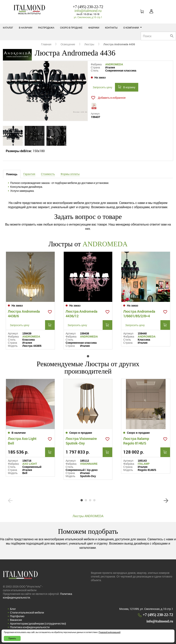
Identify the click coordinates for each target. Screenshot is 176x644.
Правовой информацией (110, 632)
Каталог (8, 28)
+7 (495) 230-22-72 (88, 7)
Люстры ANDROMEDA (88, 516)
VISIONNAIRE (89, 464)
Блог (13, 609)
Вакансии (16, 620)
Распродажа (46, 28)
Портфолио (17, 616)
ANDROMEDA (114, 64)
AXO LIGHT (30, 464)
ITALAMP (144, 464)
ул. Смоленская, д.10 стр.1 (88, 17)
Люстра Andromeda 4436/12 (82, 314)
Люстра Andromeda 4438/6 (24, 314)
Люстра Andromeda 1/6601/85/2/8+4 (139, 314)
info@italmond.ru (88, 11)
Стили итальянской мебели (27, 612)
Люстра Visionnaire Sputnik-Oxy (81, 441)
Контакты (111, 28)
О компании (132, 28)
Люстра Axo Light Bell (22, 441)
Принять (12, 638)
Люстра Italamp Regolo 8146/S (136, 441)
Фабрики (94, 28)
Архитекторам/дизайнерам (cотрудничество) (38, 623)
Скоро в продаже (71, 28)
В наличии (26, 28)
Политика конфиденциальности (30, 627)
